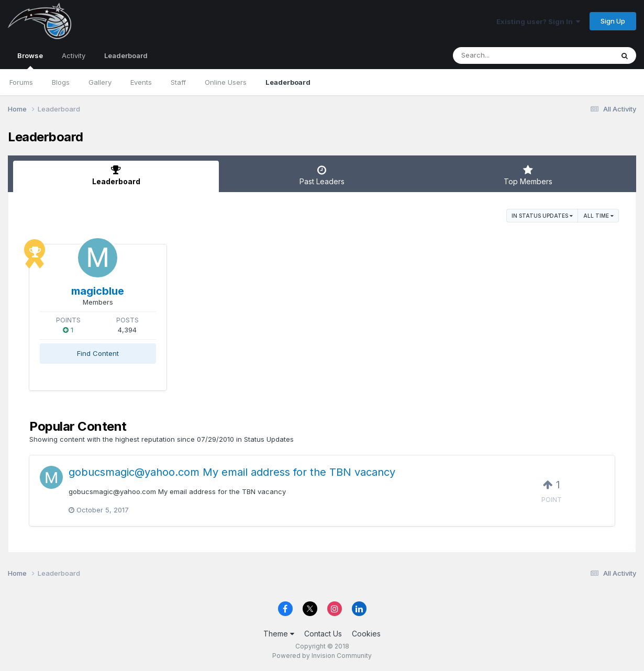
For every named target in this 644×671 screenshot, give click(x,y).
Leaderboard (288, 82)
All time (598, 216)
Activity (74, 55)
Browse (30, 60)
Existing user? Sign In (538, 21)
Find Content (98, 353)
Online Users (226, 82)
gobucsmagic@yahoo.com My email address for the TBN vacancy (232, 472)
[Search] (504, 55)
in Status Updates (542, 216)
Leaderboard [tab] (116, 175)
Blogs (61, 82)
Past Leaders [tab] (322, 175)
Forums (21, 82)
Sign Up (613, 21)
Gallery (100, 82)
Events (141, 82)
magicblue (98, 291)
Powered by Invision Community (322, 656)
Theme (279, 634)
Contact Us (323, 634)
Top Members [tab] (528, 175)
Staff (178, 82)
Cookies (366, 634)
